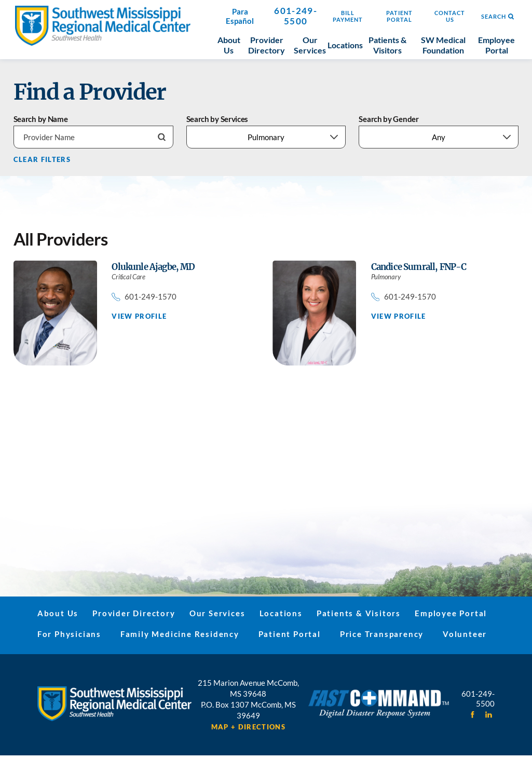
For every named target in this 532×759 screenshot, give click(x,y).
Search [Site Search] (498, 17)
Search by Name (41, 119)
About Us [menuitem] (229, 45)
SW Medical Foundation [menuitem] (443, 45)
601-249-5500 (296, 16)
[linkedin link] (489, 715)
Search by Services (217, 119)
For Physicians (69, 634)
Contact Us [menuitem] (450, 16)
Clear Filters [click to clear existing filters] (42, 160)
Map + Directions (248, 727)
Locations (281, 613)
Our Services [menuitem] (310, 45)
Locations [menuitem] (345, 45)
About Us (58, 613)
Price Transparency (382, 634)
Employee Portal (451, 613)
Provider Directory (134, 613)
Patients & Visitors (359, 613)
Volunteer (465, 634)
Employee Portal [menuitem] (496, 45)
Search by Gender (388, 119)
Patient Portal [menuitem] (399, 16)
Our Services (217, 613)
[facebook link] (473, 715)
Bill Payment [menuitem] (348, 16)
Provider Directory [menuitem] (267, 45)
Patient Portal (290, 634)
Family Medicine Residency (180, 634)
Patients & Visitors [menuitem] (387, 45)
